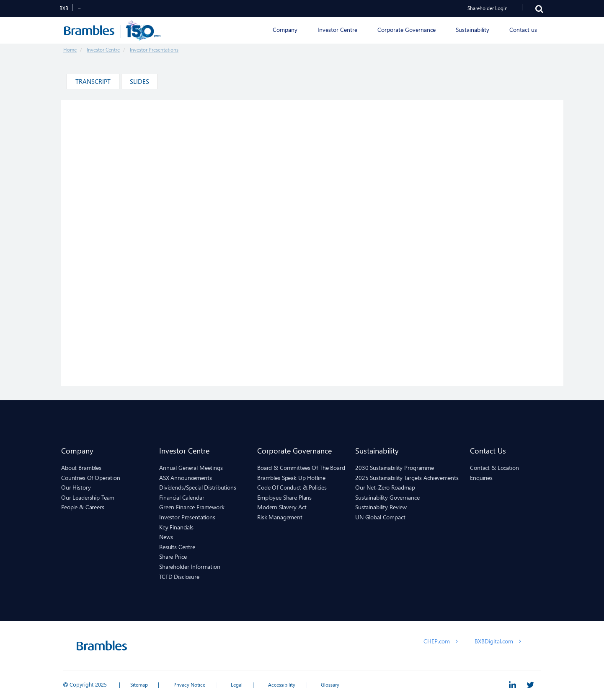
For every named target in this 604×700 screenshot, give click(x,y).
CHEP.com (441, 641)
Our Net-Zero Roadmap (385, 487)
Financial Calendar (182, 497)
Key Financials (176, 527)
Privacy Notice (189, 685)
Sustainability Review (381, 507)
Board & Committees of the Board (301, 468)
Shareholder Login (488, 8)
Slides (139, 81)
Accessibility (282, 685)
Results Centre (177, 547)
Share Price (173, 556)
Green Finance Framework (192, 507)
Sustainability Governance (387, 497)
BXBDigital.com (498, 641)
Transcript (93, 81)
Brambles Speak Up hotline (291, 478)
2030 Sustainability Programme (395, 468)
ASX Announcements (186, 478)
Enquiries (481, 478)
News (166, 537)
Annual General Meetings (191, 468)
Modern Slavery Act (282, 507)
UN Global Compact (380, 517)
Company (77, 450)
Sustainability (377, 450)
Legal (237, 685)
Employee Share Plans (284, 497)
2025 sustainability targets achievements (407, 478)
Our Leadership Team (88, 497)
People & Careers (83, 507)
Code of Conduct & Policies (292, 487)
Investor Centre (103, 50)
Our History (76, 487)
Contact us (488, 450)
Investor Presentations (154, 50)
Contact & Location (494, 468)
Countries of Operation (91, 478)
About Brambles (81, 468)
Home (70, 50)
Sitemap (139, 685)
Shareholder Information (190, 566)
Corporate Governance (294, 450)
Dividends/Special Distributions (198, 487)
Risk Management (280, 517)
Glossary (330, 685)
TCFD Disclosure (179, 577)
